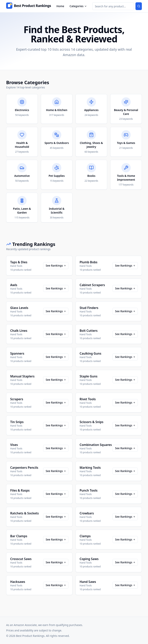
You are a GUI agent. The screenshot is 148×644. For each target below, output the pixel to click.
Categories (78, 6)
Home (60, 6)
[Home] (29, 6)
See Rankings (56, 266)
